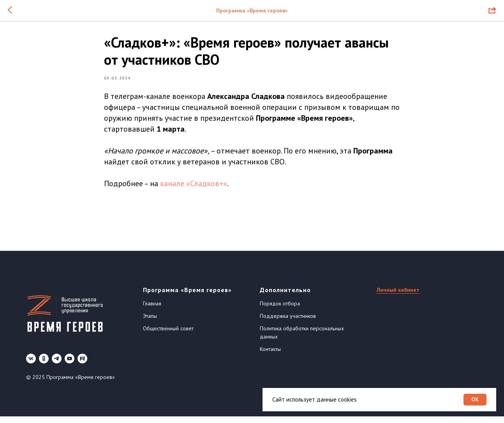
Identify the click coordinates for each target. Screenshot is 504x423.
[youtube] (70, 365)
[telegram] (57, 365)
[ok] (44, 365)
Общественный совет (168, 335)
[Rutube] (82, 365)
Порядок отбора (280, 310)
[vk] (31, 365)
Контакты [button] (270, 356)
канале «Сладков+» (194, 187)
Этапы (150, 323)
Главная (152, 310)
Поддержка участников (288, 323)
